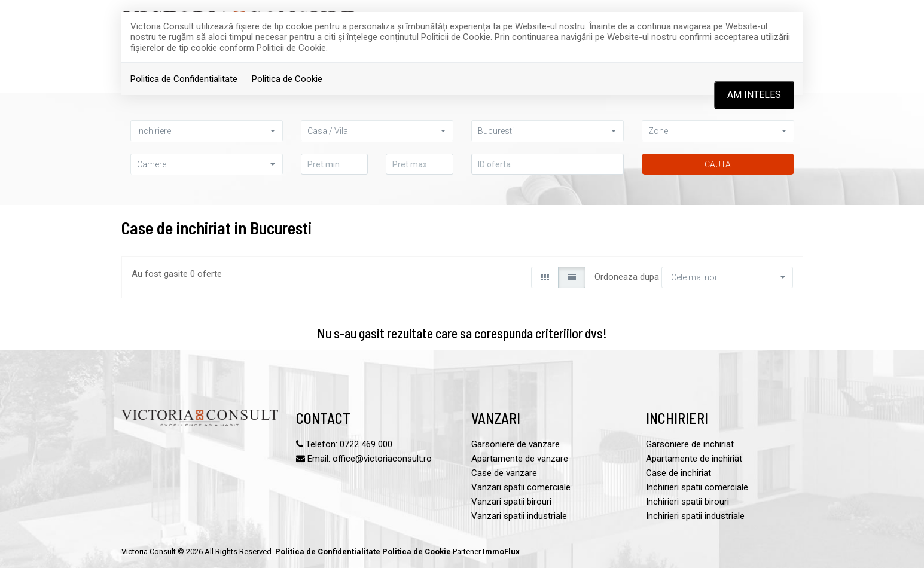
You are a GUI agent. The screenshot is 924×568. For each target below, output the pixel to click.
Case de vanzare (504, 473)
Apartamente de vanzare (520, 459)
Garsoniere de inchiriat (690, 444)
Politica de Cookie (287, 79)
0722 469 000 (366, 444)
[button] (207, 131)
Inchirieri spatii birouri (687, 502)
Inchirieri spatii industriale (695, 516)
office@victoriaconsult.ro (382, 459)
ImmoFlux (501, 552)
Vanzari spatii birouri (511, 502)
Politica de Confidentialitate (184, 79)
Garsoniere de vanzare (516, 444)
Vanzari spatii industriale (519, 516)
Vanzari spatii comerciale (521, 487)
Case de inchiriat (678, 473)
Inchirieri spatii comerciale (697, 487)
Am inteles (754, 95)
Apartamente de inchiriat (694, 459)
